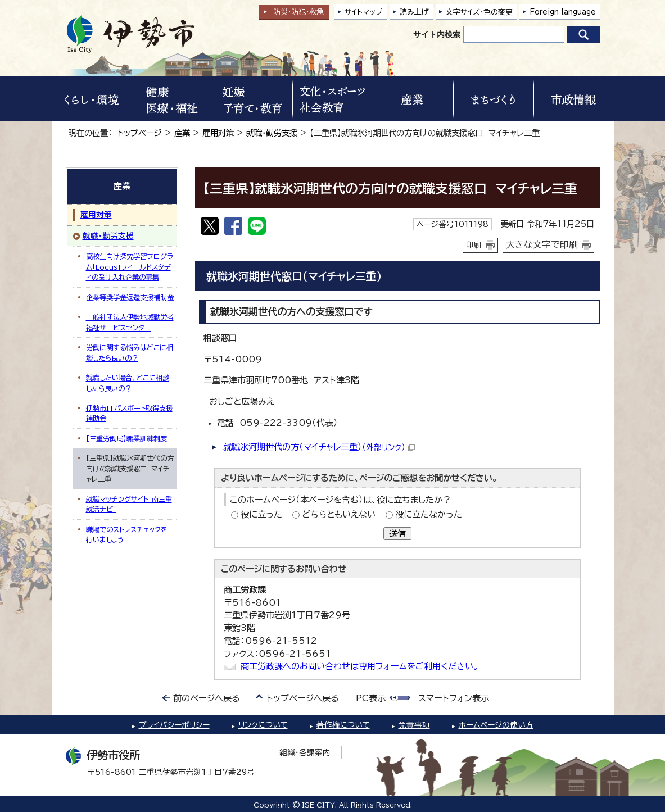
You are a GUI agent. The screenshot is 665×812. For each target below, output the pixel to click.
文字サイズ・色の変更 (479, 12)
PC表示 (371, 698)
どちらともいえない (339, 514)
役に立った (261, 514)
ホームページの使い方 (496, 725)
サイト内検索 (437, 34)
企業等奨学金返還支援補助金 (130, 297)
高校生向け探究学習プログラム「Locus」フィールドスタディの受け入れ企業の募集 (130, 267)
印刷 (474, 245)
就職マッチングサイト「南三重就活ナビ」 (129, 504)
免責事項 (414, 725)
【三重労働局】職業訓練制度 (126, 438)
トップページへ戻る (303, 698)
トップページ (140, 133)
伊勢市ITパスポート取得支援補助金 (129, 413)
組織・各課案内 (305, 752)
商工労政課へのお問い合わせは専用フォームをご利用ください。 (359, 666)
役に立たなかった (429, 514)
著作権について (343, 725)
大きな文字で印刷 (542, 244)
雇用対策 (218, 133)
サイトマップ (364, 12)
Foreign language (563, 12)
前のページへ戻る (207, 698)
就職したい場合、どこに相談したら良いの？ (128, 383)
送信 (397, 534)
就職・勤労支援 (272, 133)
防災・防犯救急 (298, 12)
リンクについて (263, 725)
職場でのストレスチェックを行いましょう (127, 534)
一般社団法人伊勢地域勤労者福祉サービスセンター (130, 322)
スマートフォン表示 (454, 698)
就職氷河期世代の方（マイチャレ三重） (319, 447)
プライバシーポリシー (174, 725)
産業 (182, 133)
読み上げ (414, 12)
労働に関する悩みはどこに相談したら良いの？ (130, 352)
